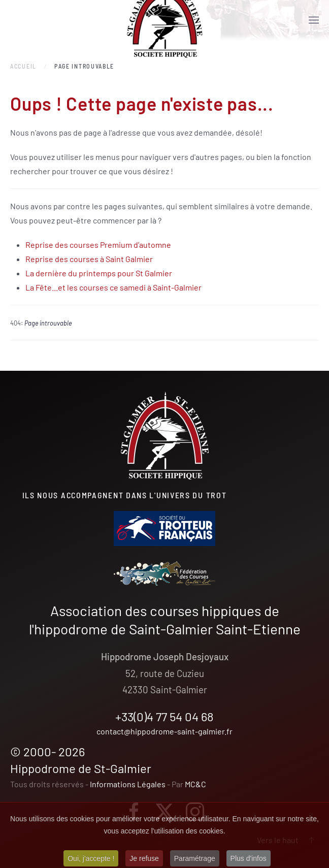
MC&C (195, 784)
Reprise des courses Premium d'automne (98, 245)
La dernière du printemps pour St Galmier (99, 273)
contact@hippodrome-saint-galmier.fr (164, 731)
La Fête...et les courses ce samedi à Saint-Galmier (113, 287)
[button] (314, 20)
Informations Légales (128, 784)
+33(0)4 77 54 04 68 (164, 716)
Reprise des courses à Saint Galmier (89, 259)
